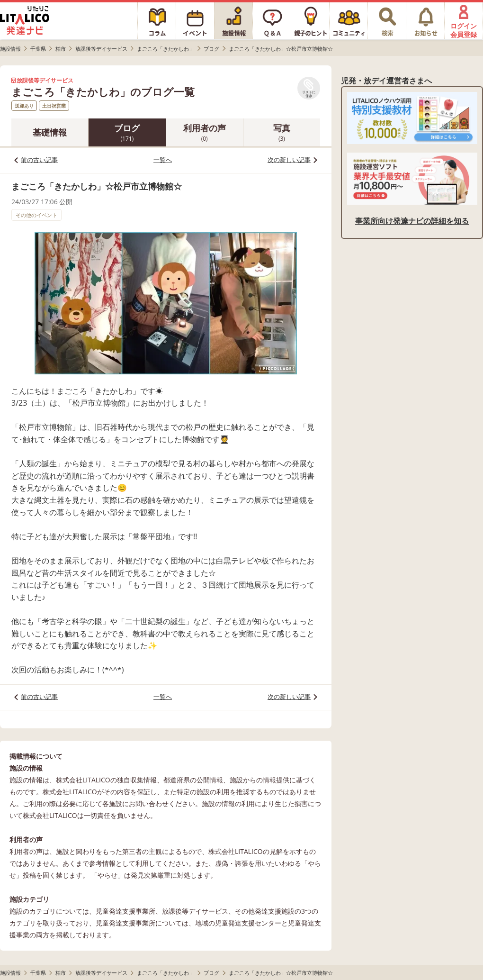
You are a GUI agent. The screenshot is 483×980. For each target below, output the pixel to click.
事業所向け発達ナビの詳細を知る (412, 221)
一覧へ (163, 160)
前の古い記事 (39, 160)
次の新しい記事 (289, 160)
